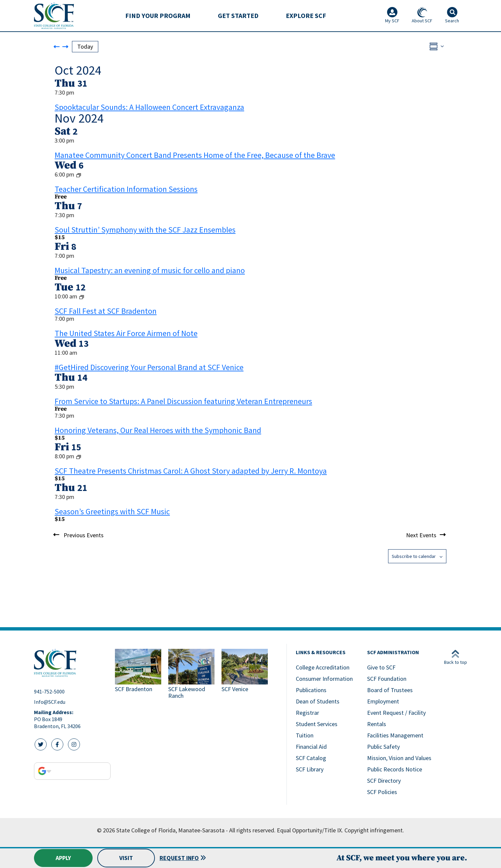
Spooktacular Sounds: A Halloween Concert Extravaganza (149, 107)
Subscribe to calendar (414, 556)
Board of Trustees (390, 690)
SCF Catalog (311, 758)
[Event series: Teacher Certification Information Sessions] (79, 175)
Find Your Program (158, 15)
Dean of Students (318, 701)
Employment (383, 701)
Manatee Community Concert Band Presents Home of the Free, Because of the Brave (195, 155)
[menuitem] (158, 16)
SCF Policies (382, 792)
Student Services (317, 724)
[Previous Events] (56, 46)
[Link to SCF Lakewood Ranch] (192, 675)
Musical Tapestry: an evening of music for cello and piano (150, 270)
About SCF (422, 15)
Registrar (307, 713)
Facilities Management (395, 735)
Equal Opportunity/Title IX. (310, 830)
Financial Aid (311, 747)
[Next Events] (65, 46)
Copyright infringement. (374, 830)
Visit (126, 858)
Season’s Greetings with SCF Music (112, 511)
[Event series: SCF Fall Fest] (82, 297)
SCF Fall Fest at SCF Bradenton (106, 311)
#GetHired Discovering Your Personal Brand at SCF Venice (149, 367)
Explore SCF (306, 15)
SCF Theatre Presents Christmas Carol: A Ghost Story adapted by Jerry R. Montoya (191, 471)
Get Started (238, 15)
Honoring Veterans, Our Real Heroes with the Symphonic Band (158, 430)
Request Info (179, 858)
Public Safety (383, 747)
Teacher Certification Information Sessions (126, 189)
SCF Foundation (387, 679)
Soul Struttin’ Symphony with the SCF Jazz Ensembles (145, 230)
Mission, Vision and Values (399, 758)
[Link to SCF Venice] (246, 675)
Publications (311, 690)
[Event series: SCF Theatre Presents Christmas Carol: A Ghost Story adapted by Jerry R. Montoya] (79, 456)
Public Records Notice (395, 769)
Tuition (305, 735)
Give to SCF (381, 667)
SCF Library (310, 769)
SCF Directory (384, 781)
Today (85, 46)
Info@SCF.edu (50, 702)
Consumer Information (324, 679)
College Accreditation (323, 667)
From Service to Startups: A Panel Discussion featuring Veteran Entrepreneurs (183, 401)
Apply (63, 858)
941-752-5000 (49, 691)
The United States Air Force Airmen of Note (126, 333)
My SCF (392, 15)
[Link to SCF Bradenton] (139, 675)
